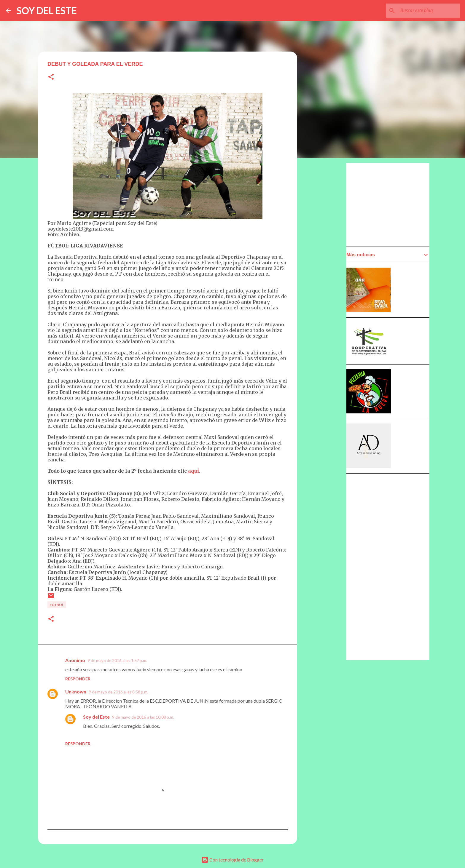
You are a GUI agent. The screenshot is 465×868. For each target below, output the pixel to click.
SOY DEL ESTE (47, 11)
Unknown (76, 692)
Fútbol (57, 605)
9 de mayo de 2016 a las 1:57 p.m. (117, 661)
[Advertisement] (326, 331)
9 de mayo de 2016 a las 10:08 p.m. (143, 717)
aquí (194, 471)
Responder (78, 679)
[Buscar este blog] (429, 11)
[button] (51, 77)
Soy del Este (96, 717)
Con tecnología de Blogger (232, 860)
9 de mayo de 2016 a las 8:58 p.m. (118, 692)
